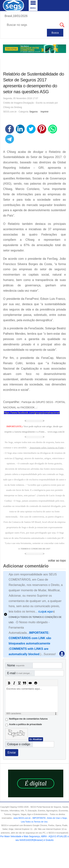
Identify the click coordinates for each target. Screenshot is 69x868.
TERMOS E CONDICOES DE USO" (36, 549)
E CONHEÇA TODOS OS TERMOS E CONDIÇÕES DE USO (35, 617)
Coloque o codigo (19, 744)
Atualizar (37, 739)
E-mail (20, 673)
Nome (16, 665)
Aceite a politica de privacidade (25, 724)
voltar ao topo (57, 561)
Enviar (12, 753)
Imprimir (44, 112)
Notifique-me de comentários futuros (28, 719)
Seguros (34, 112)
